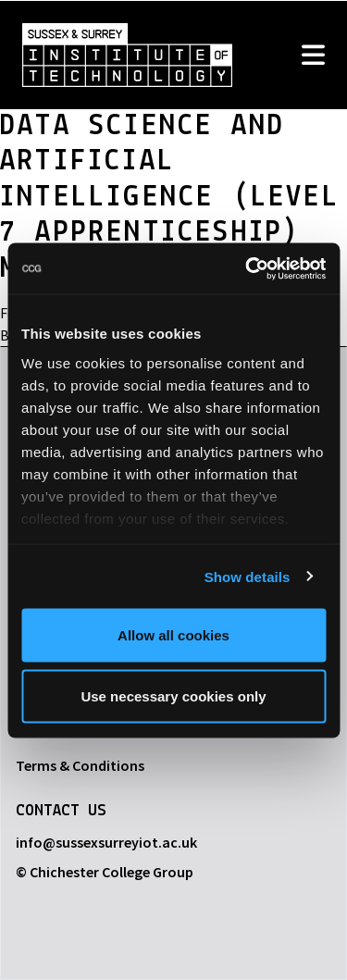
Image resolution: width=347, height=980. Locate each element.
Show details (248, 576)
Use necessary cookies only (173, 695)
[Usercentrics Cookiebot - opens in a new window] (247, 268)
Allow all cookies (173, 635)
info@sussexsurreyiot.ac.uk (106, 842)
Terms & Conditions (80, 765)
